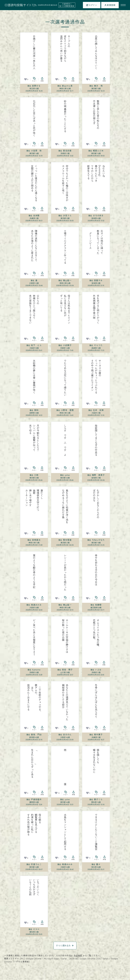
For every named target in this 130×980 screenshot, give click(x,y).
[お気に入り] (26, 79)
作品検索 (78, 955)
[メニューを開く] (123, 5)
